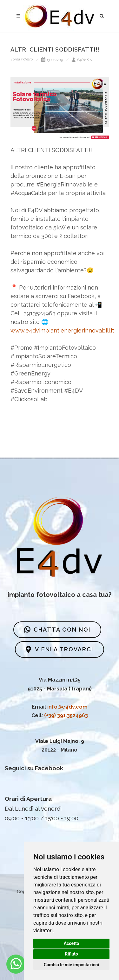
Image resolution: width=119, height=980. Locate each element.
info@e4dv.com (67, 707)
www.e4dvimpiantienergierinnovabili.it (62, 330)
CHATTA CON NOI (57, 630)
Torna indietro (22, 59)
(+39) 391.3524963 (66, 715)
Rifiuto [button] (71, 954)
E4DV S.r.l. (82, 60)
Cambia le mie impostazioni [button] (71, 965)
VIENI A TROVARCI (60, 649)
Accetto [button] (72, 943)
